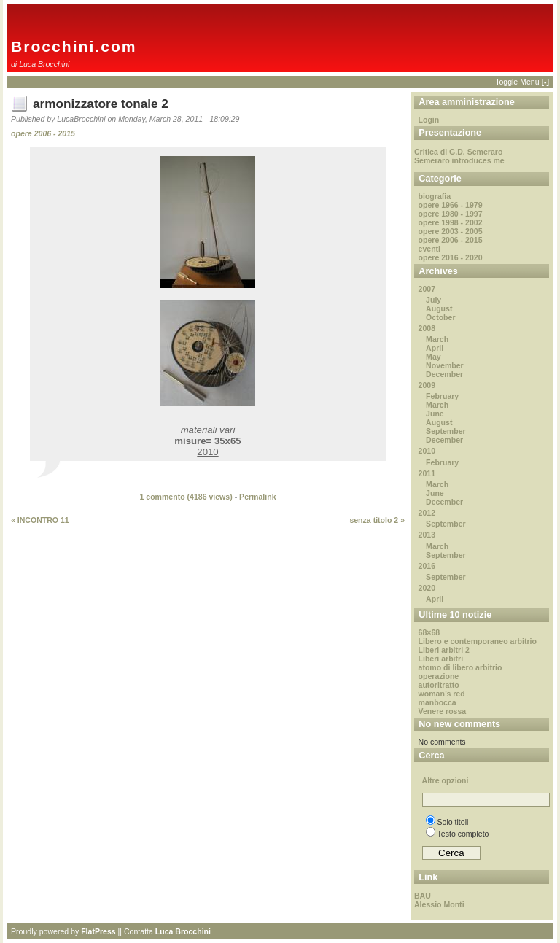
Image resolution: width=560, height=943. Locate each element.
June (435, 414)
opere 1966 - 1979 (451, 205)
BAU (423, 896)
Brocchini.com (74, 46)
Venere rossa (443, 711)
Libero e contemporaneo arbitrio (478, 641)
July (433, 300)
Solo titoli (447, 822)
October (440, 317)
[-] (545, 82)
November (445, 365)
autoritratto (439, 685)
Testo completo (458, 834)
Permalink (257, 497)
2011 (427, 473)
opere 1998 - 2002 (451, 222)
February (442, 396)
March (437, 339)
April (435, 348)
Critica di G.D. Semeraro (458, 152)
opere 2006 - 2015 (43, 133)
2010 (427, 451)
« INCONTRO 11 (40, 520)
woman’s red (442, 694)
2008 (427, 328)
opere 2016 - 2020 (451, 257)
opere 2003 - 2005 (451, 231)
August (439, 308)
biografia (435, 196)
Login (429, 120)
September (446, 431)
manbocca (437, 702)
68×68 (429, 632)
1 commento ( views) (186, 497)
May (433, 357)
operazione (439, 676)
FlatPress (98, 931)
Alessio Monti (439, 904)
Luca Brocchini (183, 931)
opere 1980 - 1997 (451, 214)
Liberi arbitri (441, 659)
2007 (427, 289)
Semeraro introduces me (459, 160)
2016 (427, 566)
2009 (427, 385)
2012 (427, 513)
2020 (427, 588)
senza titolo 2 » (377, 520)
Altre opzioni (446, 780)
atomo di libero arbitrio (460, 667)
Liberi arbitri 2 (444, 650)
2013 (427, 535)
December (444, 374)
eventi (429, 249)
